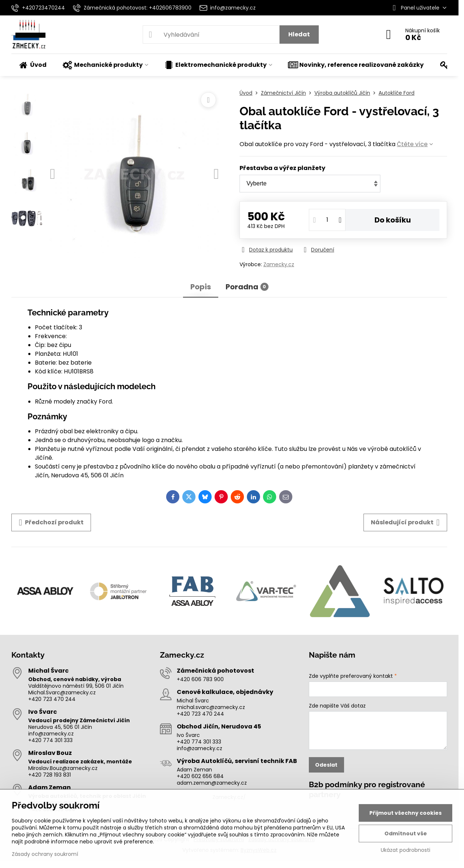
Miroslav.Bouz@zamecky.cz (63, 768)
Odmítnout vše (406, 833)
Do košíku (393, 220)
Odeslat (326, 765)
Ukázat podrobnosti (405, 850)
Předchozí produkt (51, 522)
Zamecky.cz (279, 264)
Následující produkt (405, 522)
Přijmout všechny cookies (405, 813)
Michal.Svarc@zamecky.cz (62, 692)
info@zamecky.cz (51, 734)
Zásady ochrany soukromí (45, 854)
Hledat (299, 34)
